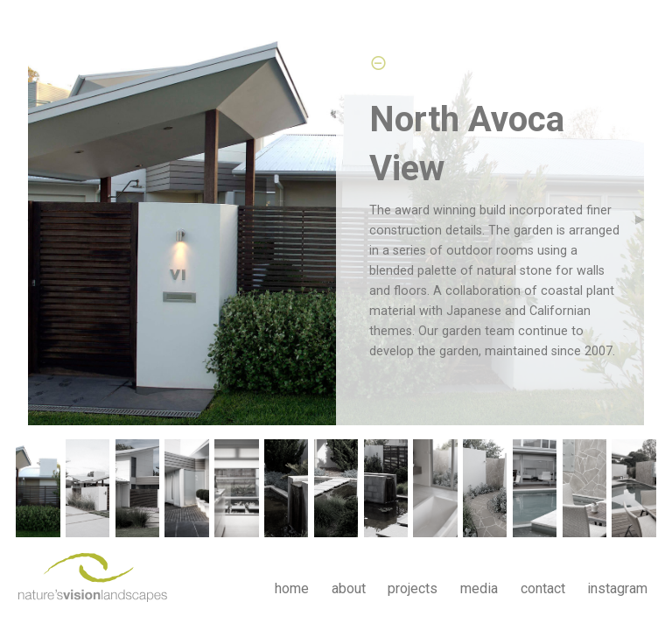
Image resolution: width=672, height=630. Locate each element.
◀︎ (39, 218)
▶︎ (647, 218)
